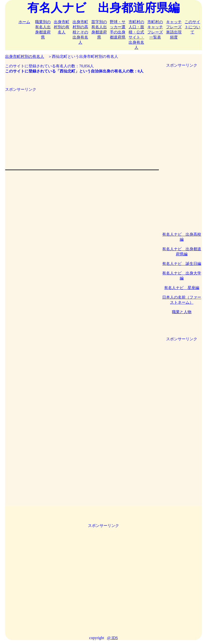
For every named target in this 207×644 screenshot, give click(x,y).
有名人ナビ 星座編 (182, 288)
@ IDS (112, 638)
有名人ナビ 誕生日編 (182, 264)
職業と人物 (182, 312)
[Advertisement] (82, 126)
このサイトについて (192, 27)
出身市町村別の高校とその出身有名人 (80, 32)
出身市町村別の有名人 (62, 27)
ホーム (24, 22)
